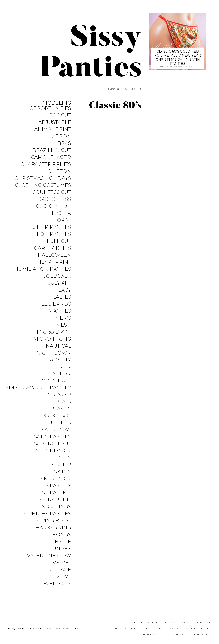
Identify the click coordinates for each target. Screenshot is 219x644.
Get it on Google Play (153, 635)
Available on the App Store (191, 635)
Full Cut (59, 241)
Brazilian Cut (52, 150)
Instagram (203, 623)
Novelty (59, 360)
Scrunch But (52, 444)
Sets (65, 458)
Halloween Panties (197, 629)
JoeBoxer (57, 276)
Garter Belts (53, 248)
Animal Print (53, 129)
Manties (60, 311)
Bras (64, 143)
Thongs (60, 535)
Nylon (62, 374)
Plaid (63, 402)
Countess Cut (52, 192)
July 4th (60, 283)
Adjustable (55, 122)
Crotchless (54, 199)
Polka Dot (56, 416)
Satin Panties (52, 437)
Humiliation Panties (43, 269)
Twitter (186, 623)
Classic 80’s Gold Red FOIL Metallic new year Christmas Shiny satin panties (178, 57)
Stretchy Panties (47, 514)
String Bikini (53, 521)
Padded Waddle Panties (36, 388)
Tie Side (61, 542)
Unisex (62, 549)
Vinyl (64, 577)
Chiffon (59, 171)
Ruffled (59, 423)
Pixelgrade (74, 629)
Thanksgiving (52, 528)
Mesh (64, 325)
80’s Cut (60, 115)
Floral (61, 220)
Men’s (63, 318)
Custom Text (54, 206)
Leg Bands (56, 304)
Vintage (60, 570)
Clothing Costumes (43, 185)
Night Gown (54, 353)
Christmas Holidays (43, 178)
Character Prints (46, 164)
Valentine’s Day (49, 556)
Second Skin (54, 451)
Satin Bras (56, 430)
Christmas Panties (166, 629)
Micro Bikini (54, 332)
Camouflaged (51, 157)
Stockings (57, 507)
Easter (61, 213)
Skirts (62, 472)
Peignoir (58, 395)
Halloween (54, 255)
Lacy (65, 290)
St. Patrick (56, 493)
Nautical (58, 346)
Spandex (59, 486)
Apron (62, 136)
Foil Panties (54, 234)
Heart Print (54, 262)
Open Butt (56, 381)
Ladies (62, 297)
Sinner (61, 465)
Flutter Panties (49, 227)
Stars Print (55, 500)
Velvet (62, 563)
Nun (65, 367)
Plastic (61, 409)
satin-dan (174, 66)
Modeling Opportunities (50, 106)
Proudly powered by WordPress (25, 629)
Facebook (170, 623)
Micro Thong (52, 339)
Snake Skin (56, 479)
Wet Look (57, 584)
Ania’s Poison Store (145, 623)
